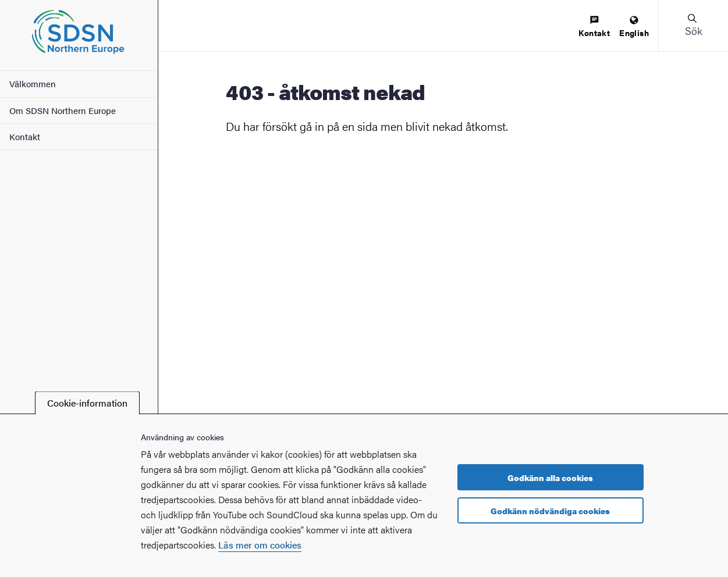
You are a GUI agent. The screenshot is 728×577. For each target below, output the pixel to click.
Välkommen (33, 83)
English (634, 27)
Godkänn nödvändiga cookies (550, 511)
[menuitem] (594, 27)
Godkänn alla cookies (550, 478)
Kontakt (25, 136)
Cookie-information (87, 403)
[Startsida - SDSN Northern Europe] (79, 35)
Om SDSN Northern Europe (63, 110)
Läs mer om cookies (260, 545)
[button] (693, 26)
